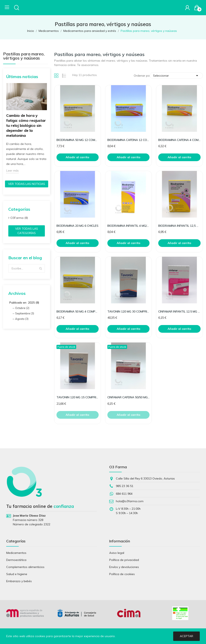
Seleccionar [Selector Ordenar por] (176, 76)
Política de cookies (122, 574)
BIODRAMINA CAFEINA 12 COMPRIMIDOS (128, 140)
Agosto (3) (22, 319)
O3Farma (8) (19, 218)
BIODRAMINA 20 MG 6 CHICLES (77, 226)
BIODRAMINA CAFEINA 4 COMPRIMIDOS (179, 140)
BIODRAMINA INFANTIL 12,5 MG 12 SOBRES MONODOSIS (179, 226)
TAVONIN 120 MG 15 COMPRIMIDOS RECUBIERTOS (78, 397)
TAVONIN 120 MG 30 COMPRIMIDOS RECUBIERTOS (128, 311)
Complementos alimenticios (25, 567)
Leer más (12, 171)
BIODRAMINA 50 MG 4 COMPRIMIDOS (78, 311)
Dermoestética (16, 560)
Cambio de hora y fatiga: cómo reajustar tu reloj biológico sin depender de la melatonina (26, 125)
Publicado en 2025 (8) (24, 303)
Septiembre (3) (25, 313)
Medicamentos (16, 553)
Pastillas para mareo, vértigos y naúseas (24, 56)
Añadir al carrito (77, 157)
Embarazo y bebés (19, 581)
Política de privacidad (124, 560)
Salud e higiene (17, 574)
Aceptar (186, 636)
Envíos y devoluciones (124, 567)
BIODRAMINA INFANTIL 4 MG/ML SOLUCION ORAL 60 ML (128, 226)
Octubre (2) (22, 308)
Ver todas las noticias (27, 184)
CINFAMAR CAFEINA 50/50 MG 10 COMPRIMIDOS (128, 397)
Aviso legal (117, 553)
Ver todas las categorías (27, 231)
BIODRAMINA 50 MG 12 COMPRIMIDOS (78, 140)
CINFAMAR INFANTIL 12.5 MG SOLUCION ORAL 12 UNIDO (179, 311)
